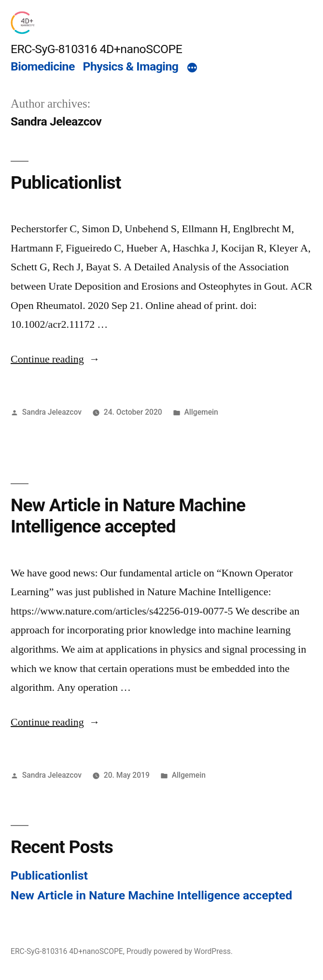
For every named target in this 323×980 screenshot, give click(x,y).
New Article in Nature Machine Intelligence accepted (128, 516)
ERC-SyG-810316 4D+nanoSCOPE (96, 49)
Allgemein (201, 412)
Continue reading (55, 359)
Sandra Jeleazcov (52, 412)
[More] (192, 68)
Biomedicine (43, 66)
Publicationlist (66, 183)
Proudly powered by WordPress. (180, 951)
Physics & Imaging (131, 66)
